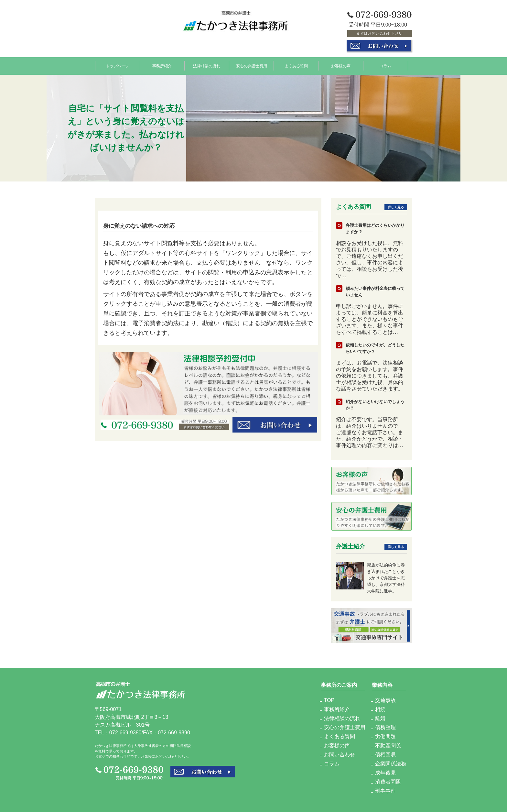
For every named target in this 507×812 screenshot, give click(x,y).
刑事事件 (385, 791)
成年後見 (385, 773)
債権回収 (385, 755)
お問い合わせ (340, 755)
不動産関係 (388, 746)
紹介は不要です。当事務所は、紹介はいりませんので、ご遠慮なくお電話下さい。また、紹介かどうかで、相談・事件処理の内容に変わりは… (370, 432)
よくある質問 (296, 66)
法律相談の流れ (207, 66)
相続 (380, 709)
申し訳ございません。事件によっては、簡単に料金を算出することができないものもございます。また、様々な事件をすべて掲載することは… (370, 319)
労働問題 (385, 736)
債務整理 (385, 727)
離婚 (380, 718)
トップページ (117, 66)
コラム (385, 66)
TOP (329, 700)
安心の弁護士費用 (252, 66)
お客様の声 (341, 66)
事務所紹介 (162, 66)
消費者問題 (388, 782)
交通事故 (385, 700)
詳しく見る (396, 207)
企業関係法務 (391, 764)
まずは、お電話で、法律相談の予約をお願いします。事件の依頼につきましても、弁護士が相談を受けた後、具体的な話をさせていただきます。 (370, 376)
